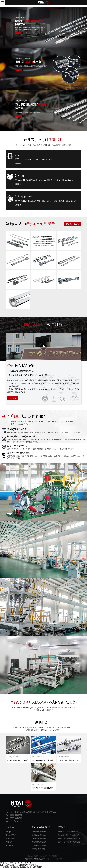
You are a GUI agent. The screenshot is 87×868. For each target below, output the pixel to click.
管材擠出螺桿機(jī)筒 (39, 835)
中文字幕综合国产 (37, 867)
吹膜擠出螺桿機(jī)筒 (39, 842)
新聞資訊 (9, 842)
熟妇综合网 (27, 867)
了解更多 (18, 163)
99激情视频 (13, 867)
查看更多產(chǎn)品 (39, 849)
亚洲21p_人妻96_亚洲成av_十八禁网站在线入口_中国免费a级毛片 (20, 865)
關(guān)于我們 (11, 835)
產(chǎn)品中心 (11, 839)
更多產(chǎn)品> (73, 224)
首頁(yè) (8, 832)
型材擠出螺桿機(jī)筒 (39, 839)
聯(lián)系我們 (10, 845)
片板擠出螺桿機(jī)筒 (39, 832)
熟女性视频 (20, 867)
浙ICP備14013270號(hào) (52, 859)
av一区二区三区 (5, 867)
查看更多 (13, 398)
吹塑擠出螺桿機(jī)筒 (39, 845)
